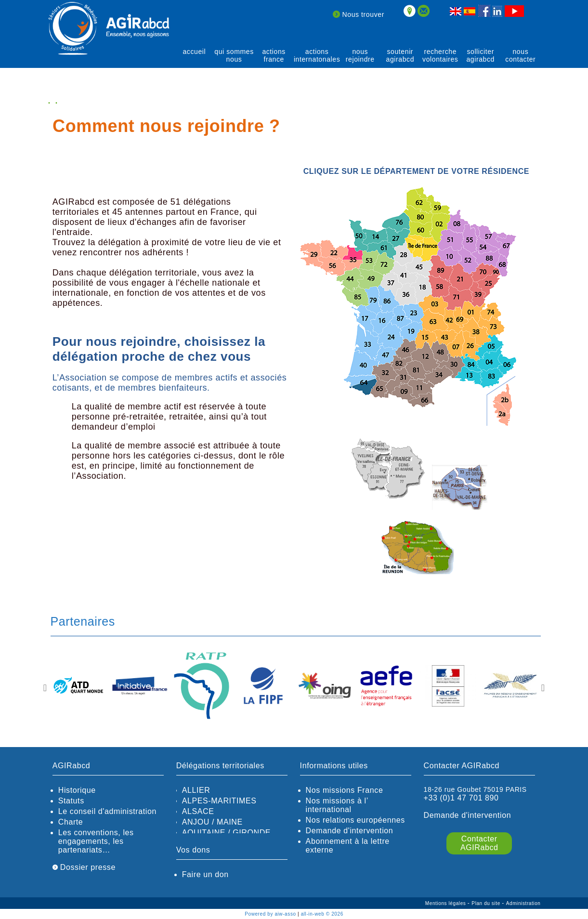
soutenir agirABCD (400, 55)
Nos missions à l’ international (337, 805)
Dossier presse (84, 867)
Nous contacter (520, 55)
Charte (71, 822)
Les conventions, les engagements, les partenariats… (96, 841)
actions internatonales (317, 55)
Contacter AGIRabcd (479, 843)
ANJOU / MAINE (212, 822)
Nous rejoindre (360, 55)
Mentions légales (446, 903)
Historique (77, 790)
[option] (78, 687)
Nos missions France (345, 790)
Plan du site (487, 903)
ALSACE (198, 811)
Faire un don (205, 874)
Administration (523, 903)
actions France (274, 55)
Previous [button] (45, 688)
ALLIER (196, 790)
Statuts (71, 801)
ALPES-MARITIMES (219, 801)
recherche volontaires (440, 55)
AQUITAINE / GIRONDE (226, 833)
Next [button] (543, 688)
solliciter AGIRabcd (480, 55)
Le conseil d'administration (107, 811)
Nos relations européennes (355, 820)
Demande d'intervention (350, 831)
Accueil (194, 52)
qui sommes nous (234, 55)
